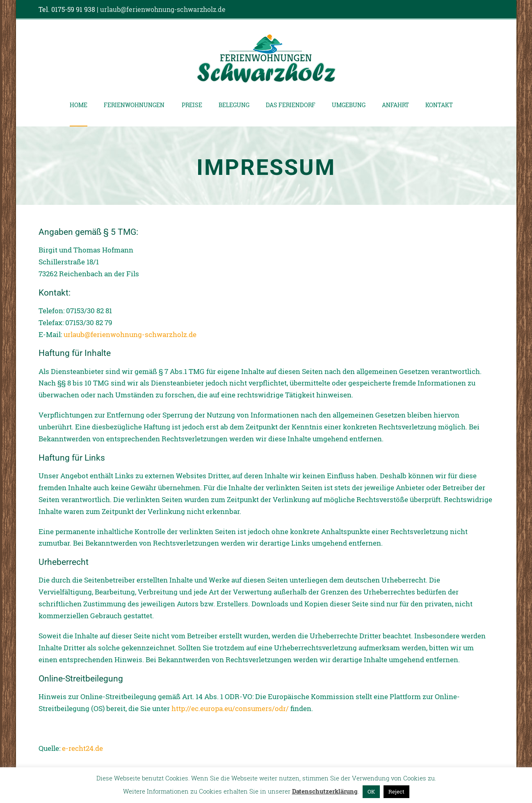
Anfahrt (395, 105)
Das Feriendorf (291, 105)
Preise (192, 105)
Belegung (234, 105)
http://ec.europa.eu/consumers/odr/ (230, 708)
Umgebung (349, 105)
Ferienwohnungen (134, 105)
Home (79, 105)
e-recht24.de (82, 748)
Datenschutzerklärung (325, 791)
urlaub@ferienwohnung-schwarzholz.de (163, 9)
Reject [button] (396, 792)
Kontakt (439, 105)
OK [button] (371, 792)
